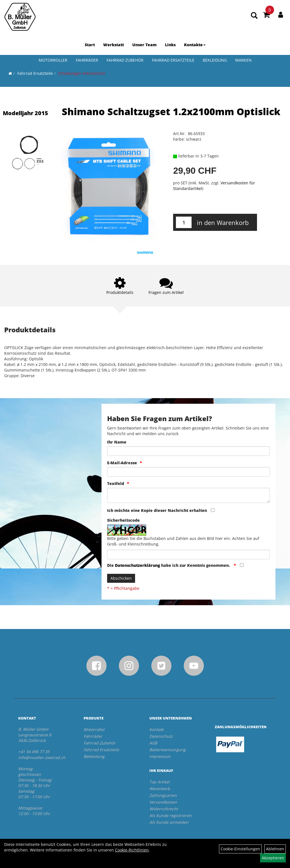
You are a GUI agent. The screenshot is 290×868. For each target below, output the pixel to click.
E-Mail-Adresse (122, 463)
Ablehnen (275, 849)
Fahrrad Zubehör (125, 60)
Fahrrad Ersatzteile (173, 60)
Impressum (160, 756)
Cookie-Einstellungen (240, 849)
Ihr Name (117, 442)
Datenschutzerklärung (137, 565)
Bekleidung (215, 60)
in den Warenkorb (223, 222)
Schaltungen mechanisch (82, 73)
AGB (153, 743)
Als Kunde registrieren (170, 815)
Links (170, 45)
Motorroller (53, 60)
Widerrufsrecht (164, 809)
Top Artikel (159, 782)
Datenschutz (161, 736)
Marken (243, 60)
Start (90, 45)
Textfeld (116, 483)
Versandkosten (163, 802)
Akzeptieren (273, 858)
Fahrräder (87, 60)
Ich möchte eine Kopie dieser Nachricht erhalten (157, 510)
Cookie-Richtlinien (132, 850)
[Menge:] (184, 222)
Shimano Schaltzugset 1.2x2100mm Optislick (171, 112)
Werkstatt (114, 45)
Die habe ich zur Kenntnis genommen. (169, 565)
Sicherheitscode (123, 520)
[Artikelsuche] (254, 16)
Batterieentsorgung (168, 750)
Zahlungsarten (163, 795)
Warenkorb (160, 789)
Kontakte (195, 45)
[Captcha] (188, 554)
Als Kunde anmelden (169, 822)
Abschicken (121, 578)
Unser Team (144, 45)
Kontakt (156, 729)
